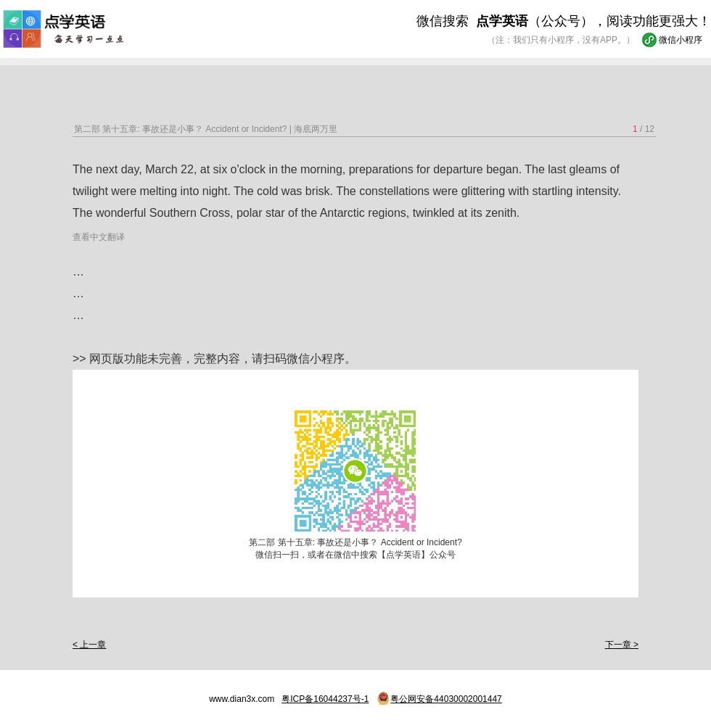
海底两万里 (316, 129)
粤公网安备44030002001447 (446, 699)
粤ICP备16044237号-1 (325, 699)
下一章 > (622, 645)
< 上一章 (89, 645)
